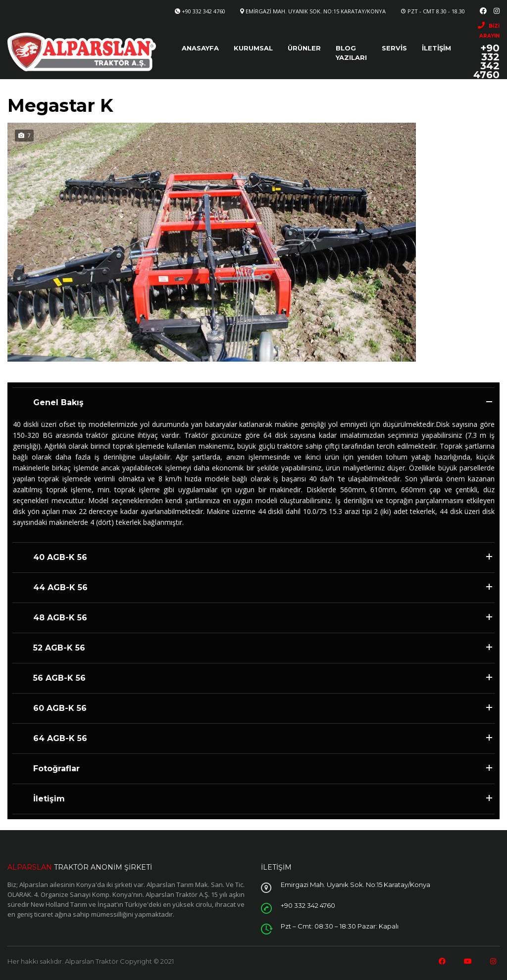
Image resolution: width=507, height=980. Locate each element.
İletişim (436, 48)
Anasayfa (200, 48)
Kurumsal (253, 48)
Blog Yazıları (351, 53)
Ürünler (304, 48)
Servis (394, 48)
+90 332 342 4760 (203, 11)
